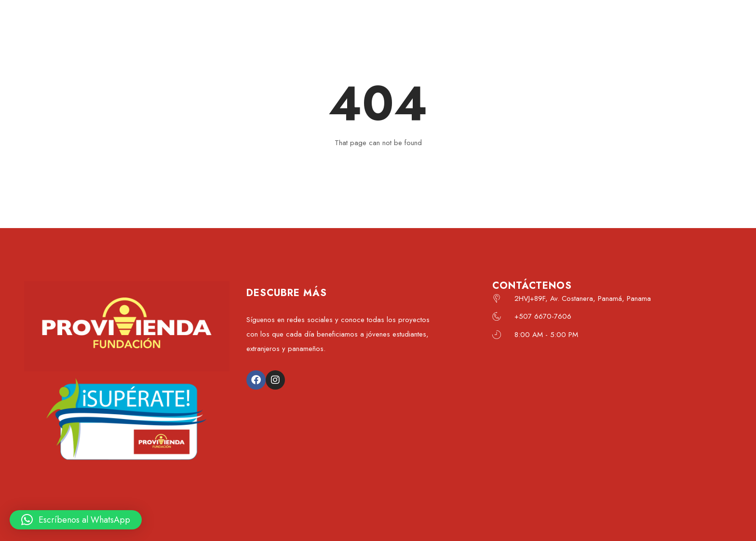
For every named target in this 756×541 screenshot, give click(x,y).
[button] (76, 520)
